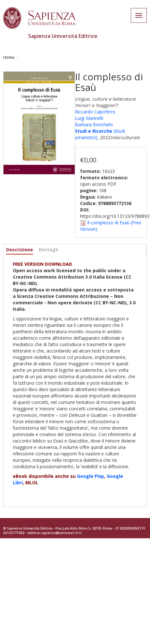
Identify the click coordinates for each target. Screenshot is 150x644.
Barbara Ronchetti (94, 125)
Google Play (91, 476)
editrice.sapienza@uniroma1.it (55, 533)
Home (9, 57)
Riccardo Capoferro (95, 112)
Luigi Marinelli (89, 118)
